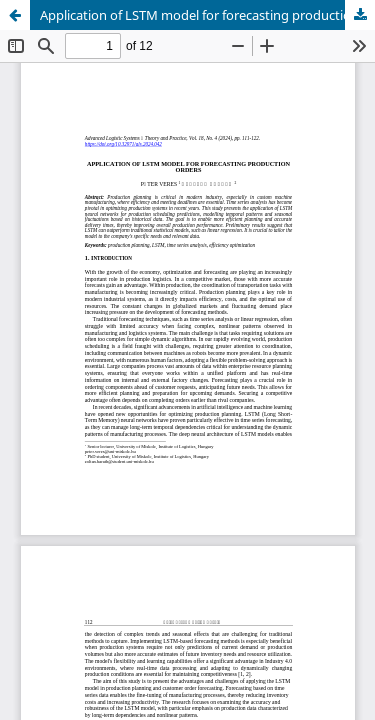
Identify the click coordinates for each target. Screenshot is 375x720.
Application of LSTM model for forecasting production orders (207, 15)
